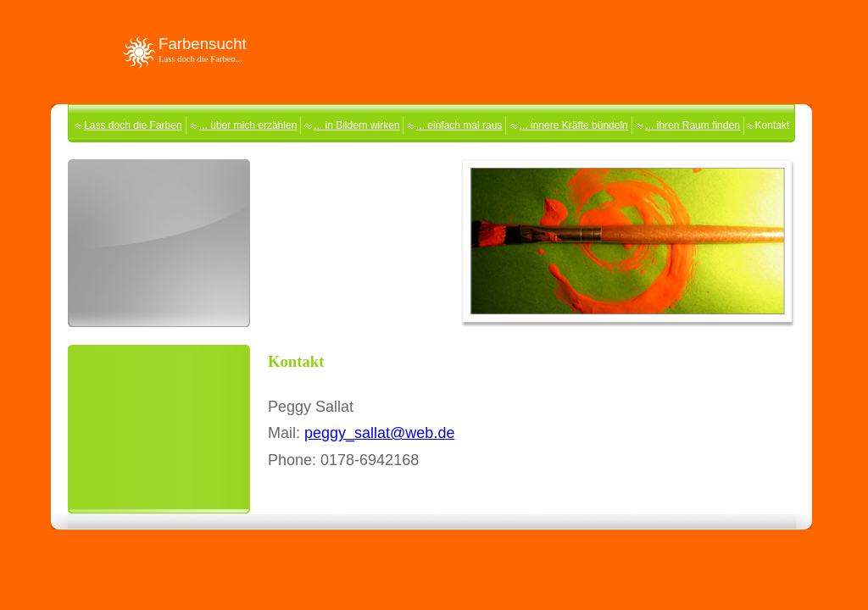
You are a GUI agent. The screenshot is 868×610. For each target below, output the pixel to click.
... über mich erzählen (248, 125)
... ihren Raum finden (692, 125)
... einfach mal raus (459, 125)
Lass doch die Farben (133, 125)
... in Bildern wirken (356, 125)
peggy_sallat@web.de (379, 433)
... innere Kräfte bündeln (574, 125)
